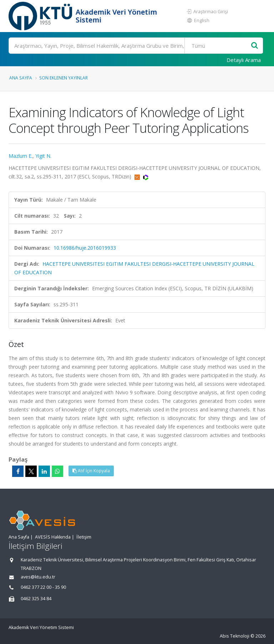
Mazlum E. (21, 156)
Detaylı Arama (244, 60)
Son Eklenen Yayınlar (64, 78)
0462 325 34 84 (36, 599)
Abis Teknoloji (235, 636)
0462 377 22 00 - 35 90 (43, 587)
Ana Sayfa (21, 78)
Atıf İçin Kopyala (91, 471)
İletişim (84, 537)
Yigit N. (43, 156)
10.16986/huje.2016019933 (85, 248)
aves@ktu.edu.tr (38, 577)
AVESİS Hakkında (53, 537)
